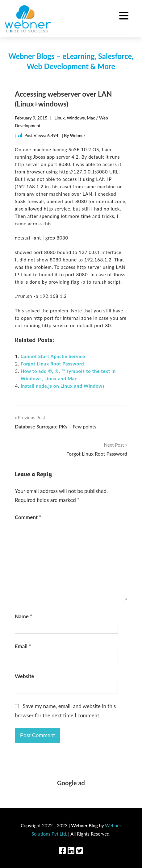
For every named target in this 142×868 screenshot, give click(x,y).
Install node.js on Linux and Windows (63, 386)
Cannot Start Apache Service (53, 356)
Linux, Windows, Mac (75, 118)
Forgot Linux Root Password (52, 364)
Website (25, 676)
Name (23, 616)
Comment (28, 517)
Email (23, 646)
